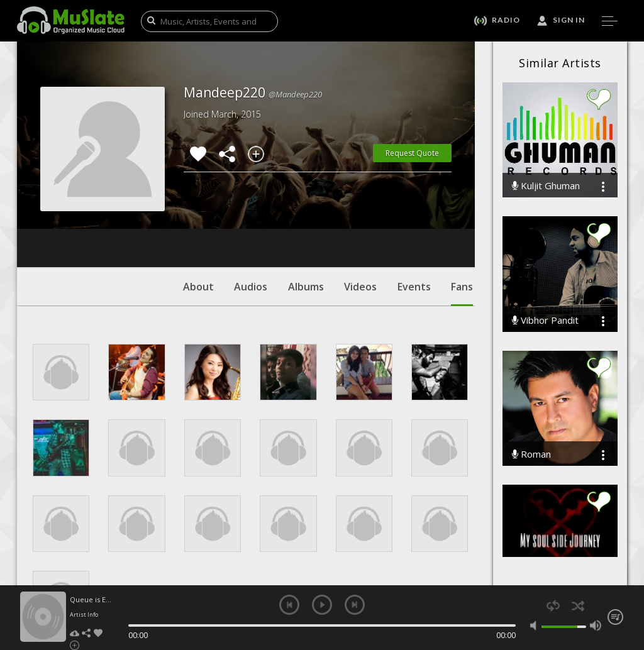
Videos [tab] (360, 211)
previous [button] (289, 605)
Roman (531, 454)
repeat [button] (553, 606)
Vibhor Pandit (545, 320)
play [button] (322, 605)
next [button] (355, 605)
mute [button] (536, 625)
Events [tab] (414, 211)
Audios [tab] (251, 211)
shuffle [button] (578, 606)
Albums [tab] (306, 211)
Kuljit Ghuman (546, 186)
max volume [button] (596, 625)
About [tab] (198, 211)
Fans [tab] (462, 217)
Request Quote (412, 153)
